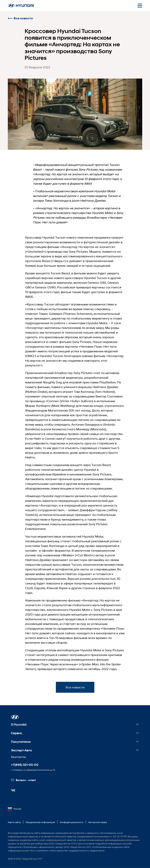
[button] (15, 717)
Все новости (20, 18)
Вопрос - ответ (23, 780)
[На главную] (21, 6)
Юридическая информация (40, 822)
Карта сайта (14, 822)
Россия (14, 809)
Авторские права (98, 822)
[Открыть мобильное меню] (140, 5)
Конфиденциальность (72, 822)
